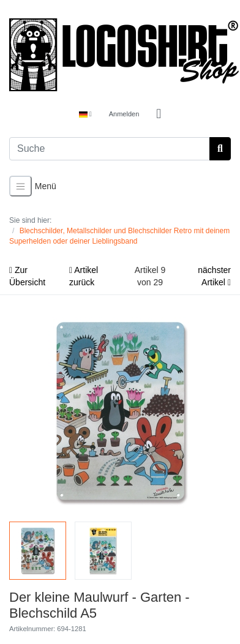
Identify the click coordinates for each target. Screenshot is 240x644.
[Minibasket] (159, 114)
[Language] (85, 114)
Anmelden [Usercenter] (124, 114)
